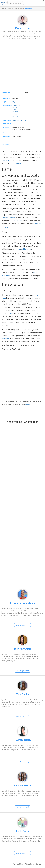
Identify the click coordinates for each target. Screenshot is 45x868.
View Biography (21, 625)
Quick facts (7, 92)
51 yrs (14, 102)
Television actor (17, 115)
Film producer (16, 107)
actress (17, 249)
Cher (22, 273)
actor (35, 224)
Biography (12, 9)
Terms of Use (18, 864)
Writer (14, 109)
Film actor (15, 111)
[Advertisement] (22, 67)
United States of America (20, 120)
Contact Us (40, 864)
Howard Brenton (9, 218)
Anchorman (7, 161)
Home (4, 9)
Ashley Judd (26, 249)
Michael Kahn (17, 221)
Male (14, 133)
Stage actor (16, 113)
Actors (20, 9)
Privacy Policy (30, 864)
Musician (15, 117)
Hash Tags (26, 92)
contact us (29, 405)
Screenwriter (16, 105)
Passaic (15, 124)
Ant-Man (20, 164)
